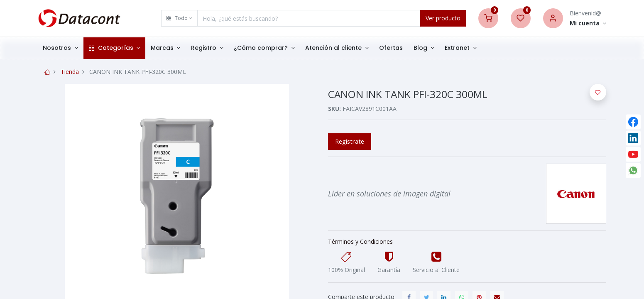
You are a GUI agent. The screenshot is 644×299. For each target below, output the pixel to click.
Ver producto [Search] (443, 18)
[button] (179, 18)
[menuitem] (391, 48)
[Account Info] (588, 23)
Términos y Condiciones (360, 241)
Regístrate (350, 141)
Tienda (70, 72)
